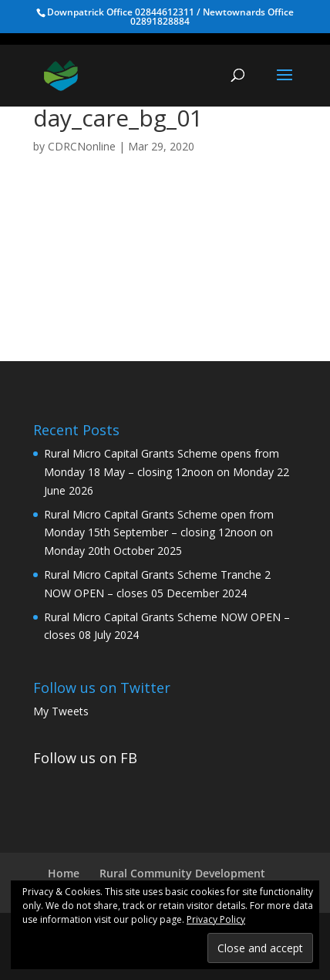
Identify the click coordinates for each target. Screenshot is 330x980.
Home (64, 873)
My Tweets (61, 711)
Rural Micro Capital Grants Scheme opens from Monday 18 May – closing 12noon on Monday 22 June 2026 (167, 472)
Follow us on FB (85, 758)
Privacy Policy (216, 919)
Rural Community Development (182, 873)
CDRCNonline (82, 146)
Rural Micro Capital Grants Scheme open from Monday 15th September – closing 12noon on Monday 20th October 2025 (159, 533)
